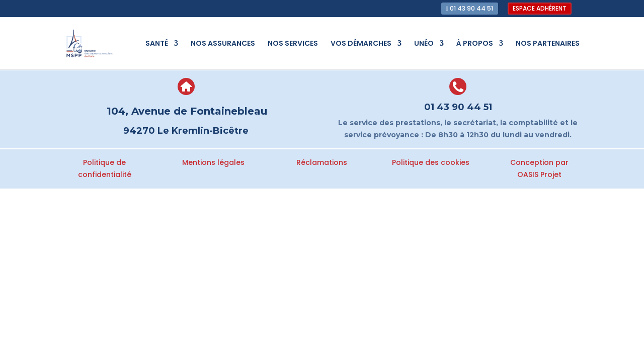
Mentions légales (213, 162)
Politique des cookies (431, 162)
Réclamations (322, 162)
